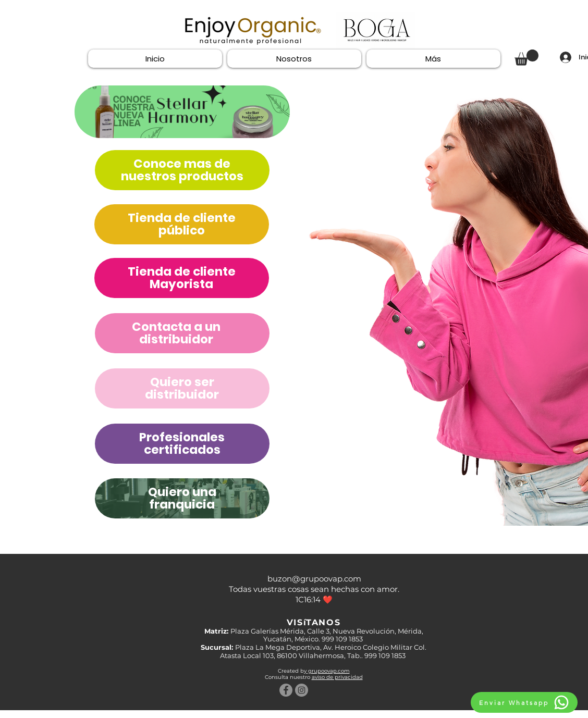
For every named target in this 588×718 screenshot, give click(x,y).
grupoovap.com (328, 671)
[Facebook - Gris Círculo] (286, 690)
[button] (526, 58)
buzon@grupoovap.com (314, 579)
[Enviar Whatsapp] (524, 702)
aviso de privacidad (337, 677)
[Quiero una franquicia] (182, 112)
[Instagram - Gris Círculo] (302, 690)
